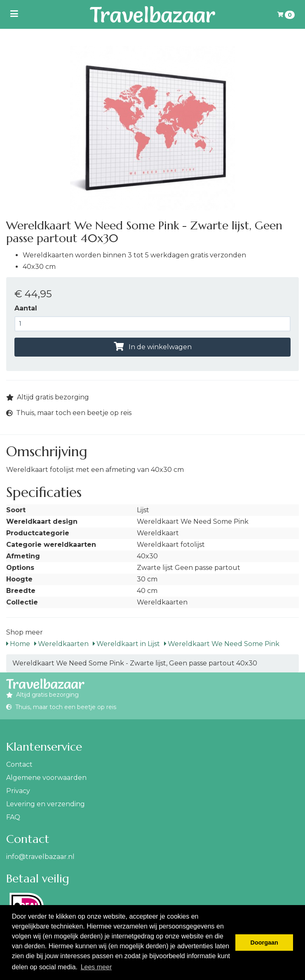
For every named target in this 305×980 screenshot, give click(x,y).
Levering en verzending (46, 804)
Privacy (18, 791)
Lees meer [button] (96, 967)
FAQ (13, 817)
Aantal (26, 308)
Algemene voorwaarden (46, 778)
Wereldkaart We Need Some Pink (222, 644)
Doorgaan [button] (264, 943)
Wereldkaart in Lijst (126, 644)
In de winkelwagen (153, 347)
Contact (19, 764)
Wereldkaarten (61, 644)
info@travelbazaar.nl (40, 857)
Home (18, 644)
